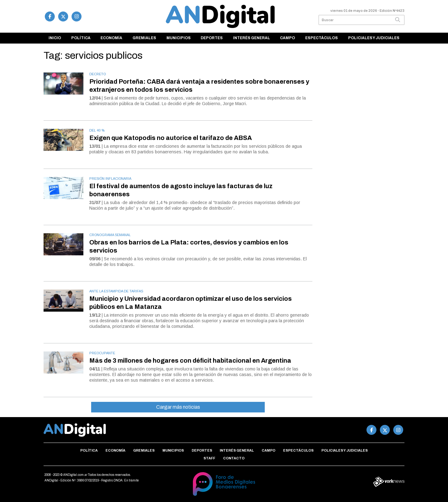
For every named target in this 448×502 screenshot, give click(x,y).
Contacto (234, 458)
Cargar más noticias (178, 407)
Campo (287, 38)
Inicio (55, 38)
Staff (209, 458)
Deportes (212, 38)
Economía (111, 38)
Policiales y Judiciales (374, 38)
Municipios (179, 38)
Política (81, 38)
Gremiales (144, 38)
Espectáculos (322, 38)
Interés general (252, 38)
